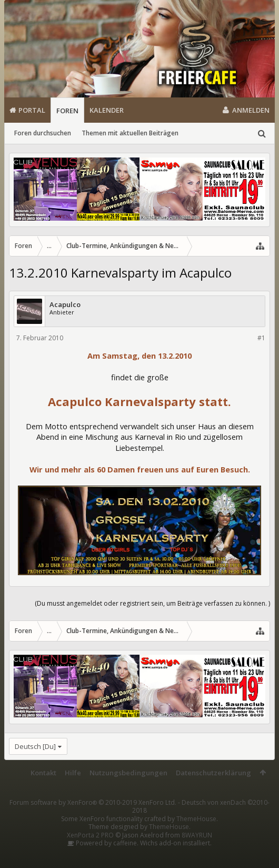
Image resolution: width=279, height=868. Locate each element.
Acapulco (65, 305)
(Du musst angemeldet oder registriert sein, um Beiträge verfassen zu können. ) (152, 603)
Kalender (107, 110)
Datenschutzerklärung (213, 773)
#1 (261, 338)
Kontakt (43, 773)
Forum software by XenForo (93, 802)
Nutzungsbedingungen (128, 773)
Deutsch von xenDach (201, 806)
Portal (32, 110)
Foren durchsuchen (43, 133)
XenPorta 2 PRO (90, 835)
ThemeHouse (196, 819)
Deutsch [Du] (35, 746)
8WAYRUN (197, 835)
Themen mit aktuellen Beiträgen (130, 133)
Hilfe (73, 773)
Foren (67, 111)
